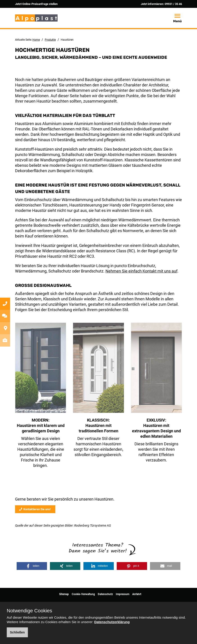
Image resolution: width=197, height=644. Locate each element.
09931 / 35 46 (173, 4)
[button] (32, 566)
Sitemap (64, 594)
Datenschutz (105, 594)
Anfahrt (137, 594)
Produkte (50, 40)
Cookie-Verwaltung (83, 594)
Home (36, 40)
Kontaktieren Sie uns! (35, 509)
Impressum (123, 594)
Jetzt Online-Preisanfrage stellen (36, 4)
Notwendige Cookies (29, 611)
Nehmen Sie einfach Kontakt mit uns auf (141, 271)
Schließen (17, 632)
